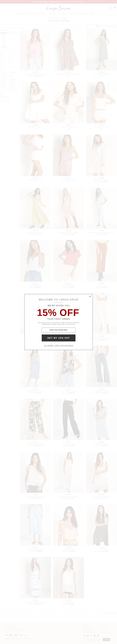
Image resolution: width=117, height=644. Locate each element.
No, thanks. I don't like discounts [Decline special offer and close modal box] (59, 346)
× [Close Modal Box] (90, 296)
